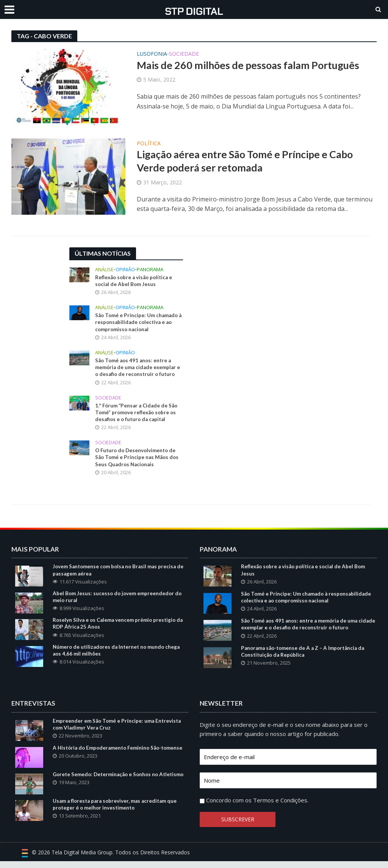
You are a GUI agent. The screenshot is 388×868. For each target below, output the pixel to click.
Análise (104, 270)
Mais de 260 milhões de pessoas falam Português (253, 66)
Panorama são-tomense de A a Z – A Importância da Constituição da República (306, 658)
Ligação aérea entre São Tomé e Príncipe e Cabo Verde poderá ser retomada (251, 162)
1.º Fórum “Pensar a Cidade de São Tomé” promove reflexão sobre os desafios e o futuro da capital (138, 415)
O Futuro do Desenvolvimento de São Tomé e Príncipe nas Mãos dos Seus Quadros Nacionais (138, 461)
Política (149, 144)
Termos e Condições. (281, 807)
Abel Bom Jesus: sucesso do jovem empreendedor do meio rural (119, 602)
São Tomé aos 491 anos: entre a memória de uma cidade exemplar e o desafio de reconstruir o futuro (138, 369)
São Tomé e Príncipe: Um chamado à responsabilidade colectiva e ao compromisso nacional (138, 323)
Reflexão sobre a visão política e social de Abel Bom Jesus (135, 281)
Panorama (150, 270)
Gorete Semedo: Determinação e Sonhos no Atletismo (108, 787)
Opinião (125, 270)
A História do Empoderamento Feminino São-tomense (110, 759)
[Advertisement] (251, 295)
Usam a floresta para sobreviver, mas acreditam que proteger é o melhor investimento (117, 815)
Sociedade (184, 54)
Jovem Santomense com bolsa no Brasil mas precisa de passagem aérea (117, 575)
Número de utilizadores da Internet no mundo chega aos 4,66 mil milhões (119, 657)
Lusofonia (152, 54)
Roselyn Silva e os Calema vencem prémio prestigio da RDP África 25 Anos (120, 629)
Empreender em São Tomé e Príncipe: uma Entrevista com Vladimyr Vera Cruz (119, 731)
